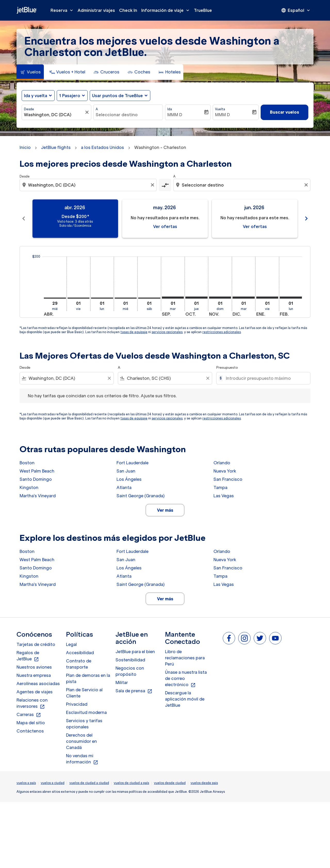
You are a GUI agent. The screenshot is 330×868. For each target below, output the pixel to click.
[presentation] (296, 10)
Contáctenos (30, 731)
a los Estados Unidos (102, 147)
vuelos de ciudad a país (131, 783)
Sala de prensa (134, 691)
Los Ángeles (129, 479)
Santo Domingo (36, 479)
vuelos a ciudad (53, 783)
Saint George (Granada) (141, 496)
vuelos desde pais (204, 783)
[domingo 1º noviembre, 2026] (220, 298)
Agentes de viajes (35, 692)
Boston (27, 463)
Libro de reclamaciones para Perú (185, 658)
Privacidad (77, 704)
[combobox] (54, 115)
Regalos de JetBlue (28, 656)
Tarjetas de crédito (36, 644)
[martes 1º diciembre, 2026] (244, 298)
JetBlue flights (56, 147)
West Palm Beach (37, 471)
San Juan (126, 471)
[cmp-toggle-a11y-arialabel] (165, 185)
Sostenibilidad (130, 660)
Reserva (63, 10)
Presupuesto (227, 368)
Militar (122, 682)
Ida (170, 109)
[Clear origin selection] (153, 185)
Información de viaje (167, 10)
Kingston (29, 487)
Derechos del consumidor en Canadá (81, 741)
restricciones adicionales (222, 332)
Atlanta (124, 487)
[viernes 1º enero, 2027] (267, 298)
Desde (29, 109)
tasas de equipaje (134, 332)
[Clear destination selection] (307, 185)
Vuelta (220, 109)
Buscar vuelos (284, 112)
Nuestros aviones (34, 667)
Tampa (220, 487)
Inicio (25, 147)
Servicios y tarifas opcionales (84, 724)
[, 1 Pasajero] (70, 96)
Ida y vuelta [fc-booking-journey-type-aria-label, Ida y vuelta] (36, 96)
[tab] (30, 72)
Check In (128, 10)
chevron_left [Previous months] (24, 218)
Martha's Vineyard (38, 496)
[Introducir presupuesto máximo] (265, 378)
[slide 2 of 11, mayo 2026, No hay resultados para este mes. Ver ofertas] (165, 219)
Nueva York (225, 471)
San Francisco (228, 479)
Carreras (29, 715)
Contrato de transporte (79, 664)
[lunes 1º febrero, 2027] (291, 298)
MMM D (175, 115)
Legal (71, 644)
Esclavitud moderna (86, 712)
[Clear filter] (109, 378)
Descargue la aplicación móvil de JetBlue (185, 699)
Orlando (222, 463)
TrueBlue (203, 10)
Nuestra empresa (34, 675)
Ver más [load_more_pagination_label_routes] (165, 510)
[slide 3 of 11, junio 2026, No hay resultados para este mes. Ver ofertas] (255, 219)
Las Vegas (224, 496)
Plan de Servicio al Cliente (84, 693)
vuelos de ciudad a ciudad (89, 783)
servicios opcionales (167, 332)
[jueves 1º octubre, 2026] (196, 298)
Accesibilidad (80, 653)
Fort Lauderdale (133, 463)
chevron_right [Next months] (306, 218)
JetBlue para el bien (135, 652)
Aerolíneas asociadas (38, 684)
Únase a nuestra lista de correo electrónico (186, 679)
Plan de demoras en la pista (88, 678)
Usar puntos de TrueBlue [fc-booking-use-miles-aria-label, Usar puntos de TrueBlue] (117, 96)
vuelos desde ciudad (170, 783)
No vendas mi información (82, 759)
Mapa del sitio (31, 723)
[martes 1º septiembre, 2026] (173, 298)
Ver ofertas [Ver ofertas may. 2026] (165, 226)
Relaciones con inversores (32, 703)
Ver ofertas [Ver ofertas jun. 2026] (255, 226)
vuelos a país (26, 783)
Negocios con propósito (130, 671)
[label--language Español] (296, 10)
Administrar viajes (96, 10)
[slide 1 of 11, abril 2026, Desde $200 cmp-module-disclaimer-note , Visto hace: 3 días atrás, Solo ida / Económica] (75, 219)
